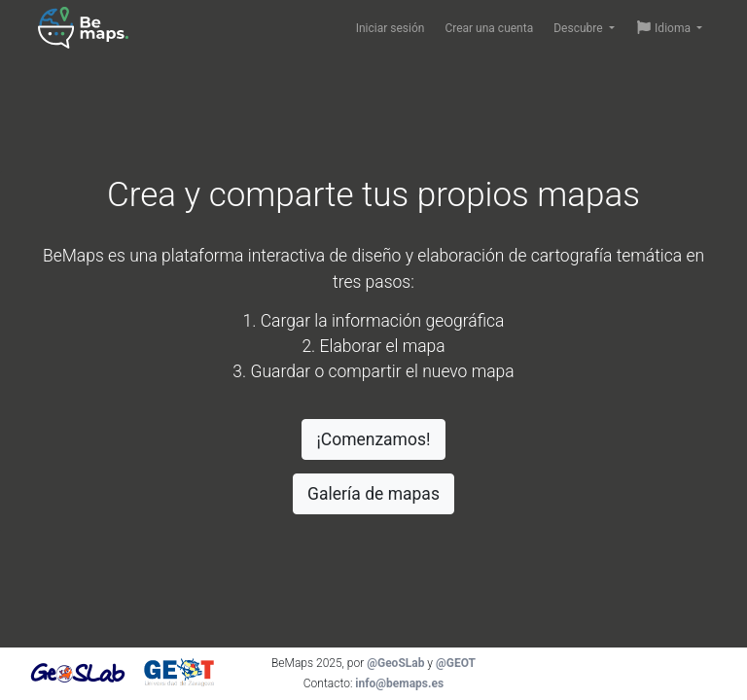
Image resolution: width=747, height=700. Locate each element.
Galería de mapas (373, 494)
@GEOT (456, 663)
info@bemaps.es (399, 683)
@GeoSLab (395, 663)
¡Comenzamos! (373, 439)
